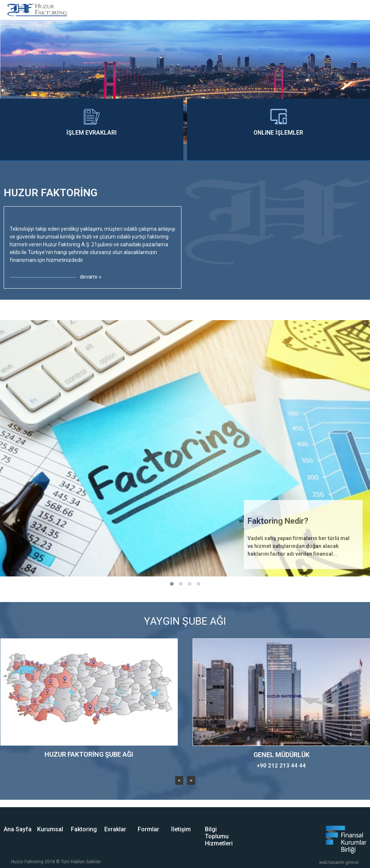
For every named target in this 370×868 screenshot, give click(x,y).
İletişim (181, 829)
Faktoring (84, 829)
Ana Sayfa (18, 829)
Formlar (148, 829)
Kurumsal (50, 829)
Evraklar (115, 829)
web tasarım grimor (339, 862)
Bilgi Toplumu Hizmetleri (219, 836)
